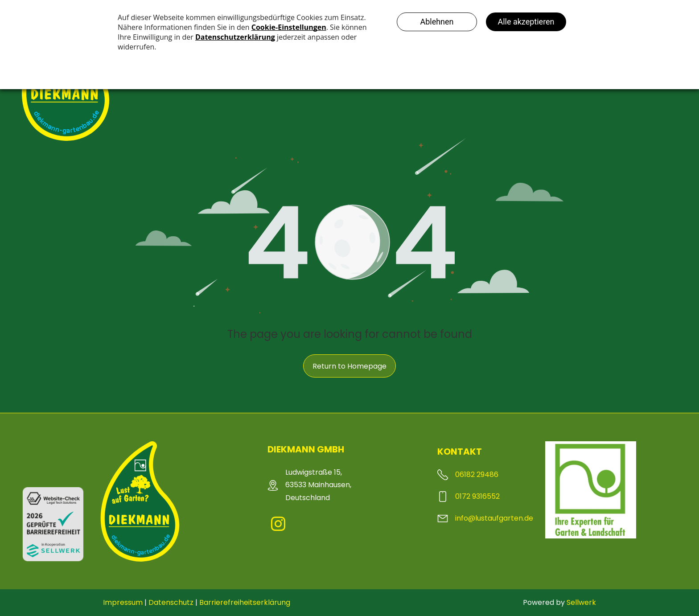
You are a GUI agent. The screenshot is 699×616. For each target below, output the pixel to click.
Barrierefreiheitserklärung (245, 602)
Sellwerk (581, 602)
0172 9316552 (477, 496)
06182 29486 (477, 474)
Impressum (123, 602)
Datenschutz (171, 602)
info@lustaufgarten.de (494, 518)
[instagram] (278, 525)
